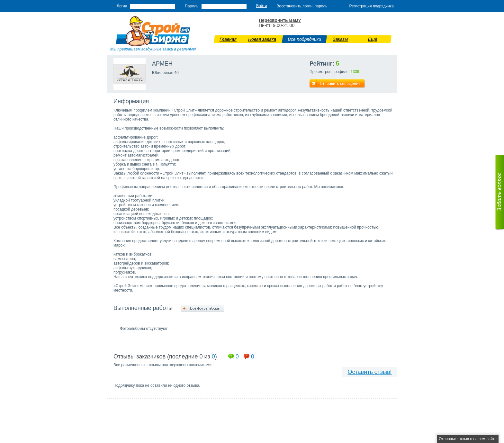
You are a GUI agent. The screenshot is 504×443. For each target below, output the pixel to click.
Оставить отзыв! (370, 372)
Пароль (192, 6)
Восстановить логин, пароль (302, 6)
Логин (122, 6)
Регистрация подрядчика (371, 6)
